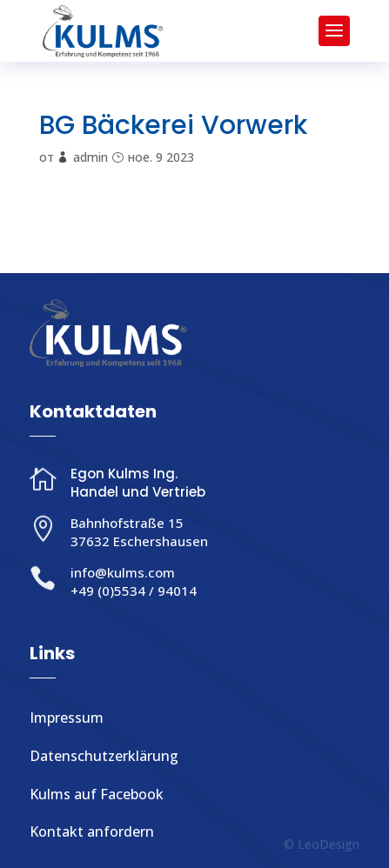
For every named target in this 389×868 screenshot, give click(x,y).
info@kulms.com (123, 572)
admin (91, 157)
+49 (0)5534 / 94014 (134, 591)
